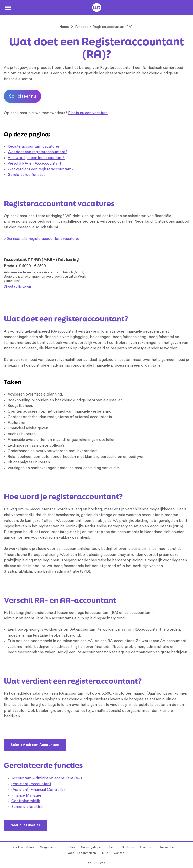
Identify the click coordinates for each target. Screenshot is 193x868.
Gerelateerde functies (27, 175)
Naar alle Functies (25, 825)
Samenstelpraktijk (27, 807)
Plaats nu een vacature (88, 113)
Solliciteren (126, 847)
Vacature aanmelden (82, 853)
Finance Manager (26, 795)
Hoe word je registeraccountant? (36, 158)
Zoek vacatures (23, 847)
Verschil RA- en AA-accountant (34, 163)
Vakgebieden (49, 847)
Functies (82, 27)
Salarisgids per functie (97, 847)
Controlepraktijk (26, 801)
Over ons (146, 847)
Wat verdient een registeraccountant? (41, 169)
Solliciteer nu (22, 96)
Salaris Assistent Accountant (35, 745)
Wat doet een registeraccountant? (37, 152)
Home (64, 27)
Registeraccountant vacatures (34, 147)
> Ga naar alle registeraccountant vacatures (42, 239)
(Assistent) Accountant (31, 784)
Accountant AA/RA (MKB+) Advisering (41, 259)
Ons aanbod (167, 847)
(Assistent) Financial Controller (38, 790)
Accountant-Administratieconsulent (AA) (47, 778)
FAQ (105, 853)
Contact (120, 853)
